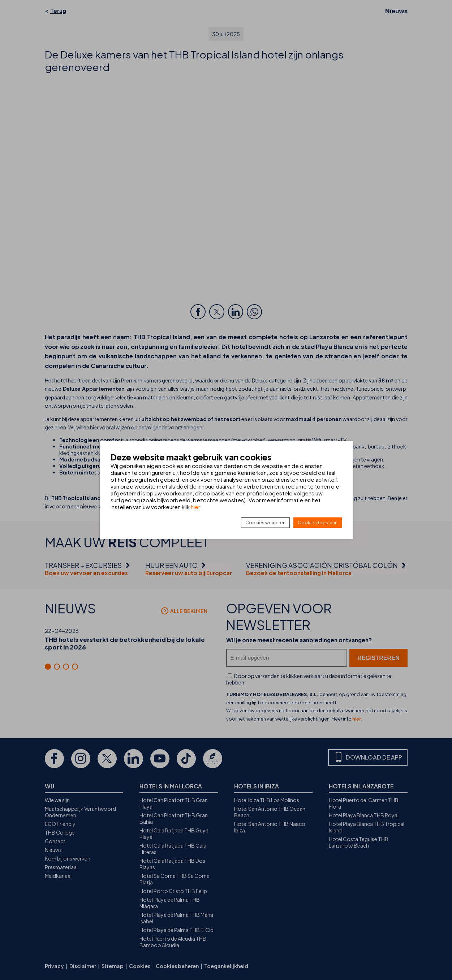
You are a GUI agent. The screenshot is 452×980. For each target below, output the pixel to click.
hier (195, 507)
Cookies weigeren (265, 523)
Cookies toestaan (318, 523)
